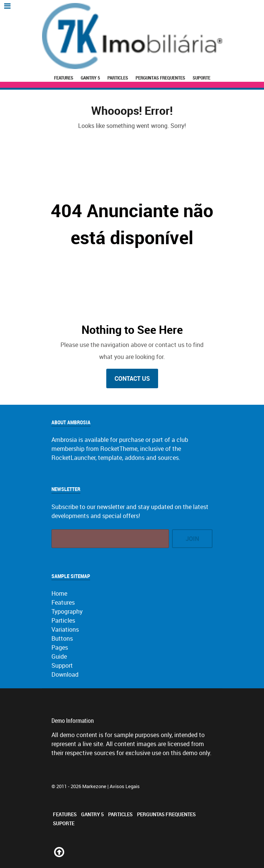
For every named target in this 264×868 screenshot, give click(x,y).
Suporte (201, 78)
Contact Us (132, 378)
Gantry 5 (90, 78)
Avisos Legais (125, 786)
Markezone (94, 786)
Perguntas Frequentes (160, 78)
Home (59, 593)
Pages (60, 647)
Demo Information (73, 721)
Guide (59, 656)
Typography (67, 611)
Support (62, 665)
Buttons (62, 638)
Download (65, 674)
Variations (65, 629)
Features (64, 78)
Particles (118, 78)
